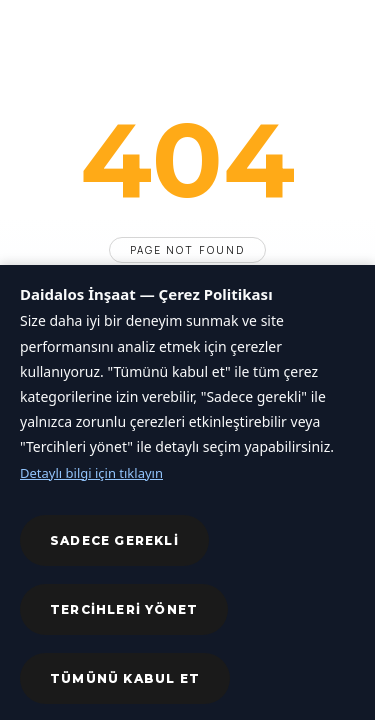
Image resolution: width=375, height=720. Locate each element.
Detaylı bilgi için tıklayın (91, 473)
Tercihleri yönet (124, 609)
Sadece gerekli (114, 540)
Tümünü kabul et (125, 678)
